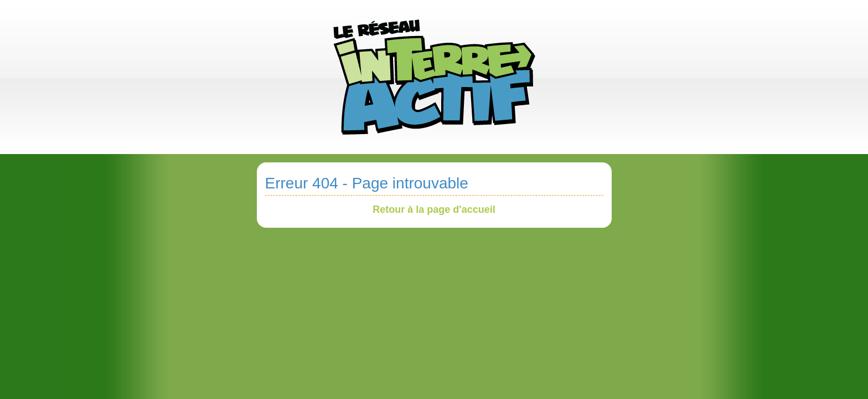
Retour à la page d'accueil (434, 209)
